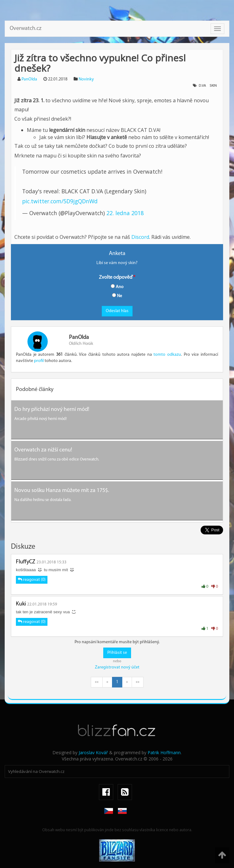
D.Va (202, 86)
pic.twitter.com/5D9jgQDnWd (60, 201)
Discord (140, 237)
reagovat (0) (32, 580)
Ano (117, 287)
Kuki (21, 604)
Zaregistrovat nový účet (117, 667)
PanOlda (29, 79)
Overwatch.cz (26, 29)
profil (39, 361)
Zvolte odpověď (116, 277)
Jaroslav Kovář (93, 752)
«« (97, 682)
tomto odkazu (167, 355)
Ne (117, 296)
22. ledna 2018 (125, 213)
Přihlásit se (117, 653)
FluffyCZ (26, 562)
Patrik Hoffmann (164, 752)
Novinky (86, 79)
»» (138, 682)
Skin (213, 86)
